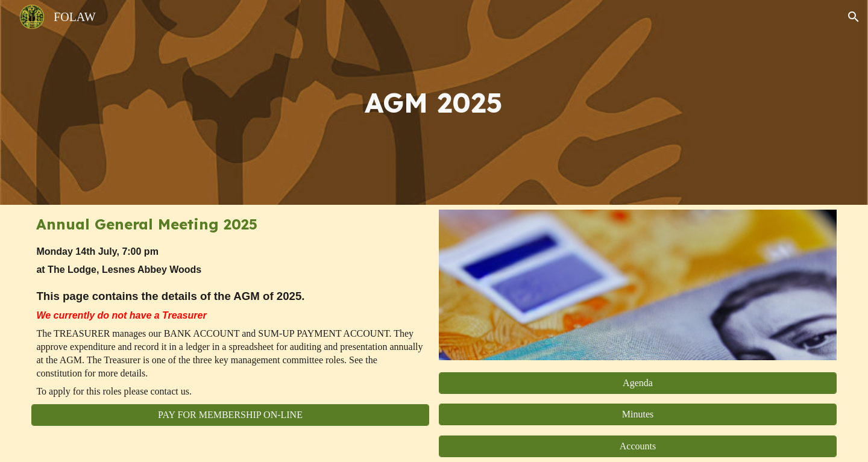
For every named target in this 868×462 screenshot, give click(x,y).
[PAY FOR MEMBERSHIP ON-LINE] (230, 415)
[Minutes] (637, 414)
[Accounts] (637, 446)
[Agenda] (637, 383)
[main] (434, 102)
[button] (854, 17)
